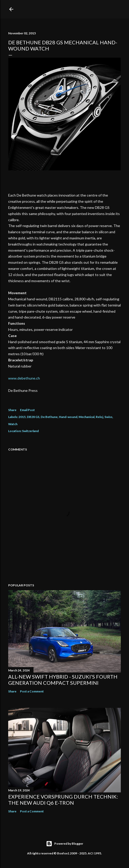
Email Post (27, 410)
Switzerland (30, 431)
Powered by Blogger (65, 844)
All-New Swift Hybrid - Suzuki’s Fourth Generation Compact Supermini (63, 680)
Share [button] (12, 410)
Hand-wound (68, 417)
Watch (13, 424)
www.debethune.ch (24, 378)
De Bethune (49, 417)
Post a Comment (32, 691)
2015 (22, 417)
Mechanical (87, 417)
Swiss (108, 417)
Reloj (99, 417)
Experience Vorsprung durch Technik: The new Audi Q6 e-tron (63, 800)
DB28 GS (33, 417)
